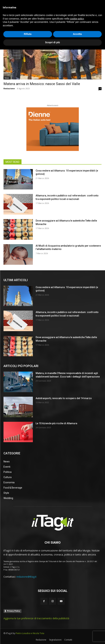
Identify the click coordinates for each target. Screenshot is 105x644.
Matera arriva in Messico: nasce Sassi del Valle (42, 84)
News (7, 78)
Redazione (9, 88)
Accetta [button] (77, 629)
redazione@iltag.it (26, 577)
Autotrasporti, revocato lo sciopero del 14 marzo (64, 398)
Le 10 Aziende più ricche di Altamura (56, 423)
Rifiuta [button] (28, 629)
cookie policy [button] (77, 613)
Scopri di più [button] (52, 637)
